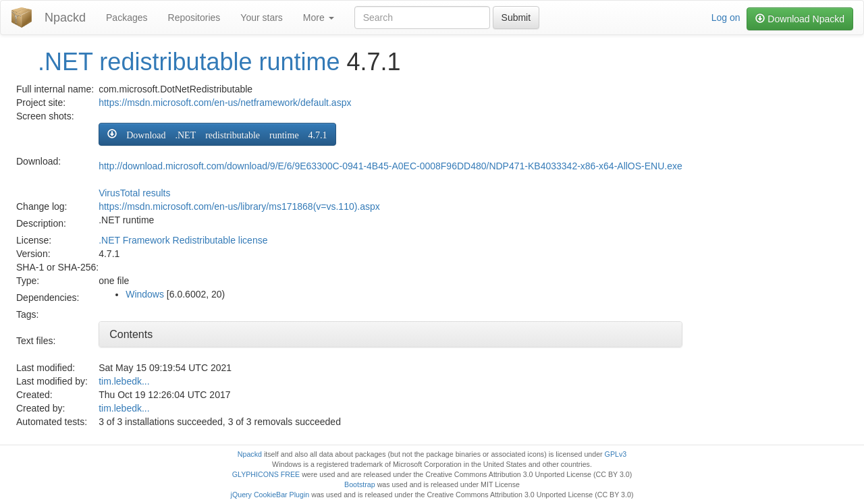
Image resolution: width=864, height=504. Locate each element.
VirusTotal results (134, 193)
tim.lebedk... (124, 381)
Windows (145, 294)
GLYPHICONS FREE (266, 474)
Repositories (194, 18)
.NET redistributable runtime (189, 62)
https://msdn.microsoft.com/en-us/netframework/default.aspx (225, 103)
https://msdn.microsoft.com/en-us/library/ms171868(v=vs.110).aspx (239, 206)
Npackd (65, 18)
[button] (217, 134)
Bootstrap (360, 484)
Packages (127, 18)
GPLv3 (616, 454)
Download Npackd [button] (800, 19)
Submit (516, 18)
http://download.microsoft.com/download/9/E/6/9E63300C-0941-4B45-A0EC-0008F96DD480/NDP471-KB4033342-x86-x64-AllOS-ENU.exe (390, 166)
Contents (131, 334)
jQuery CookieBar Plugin (270, 495)
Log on (726, 18)
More (319, 18)
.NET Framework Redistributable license (183, 240)
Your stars (262, 18)
